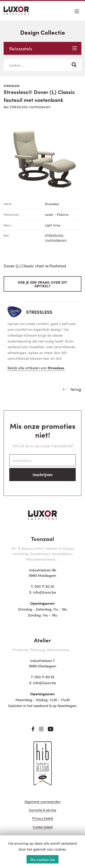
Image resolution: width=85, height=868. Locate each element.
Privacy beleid (43, 819)
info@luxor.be (45, 592)
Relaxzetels (43, 48)
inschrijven (43, 474)
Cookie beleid (43, 827)
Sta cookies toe (42, 859)
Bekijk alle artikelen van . (36, 368)
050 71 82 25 (44, 586)
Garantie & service (42, 810)
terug (75, 389)
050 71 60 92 (44, 677)
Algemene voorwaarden (42, 802)
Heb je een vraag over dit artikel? (42, 284)
